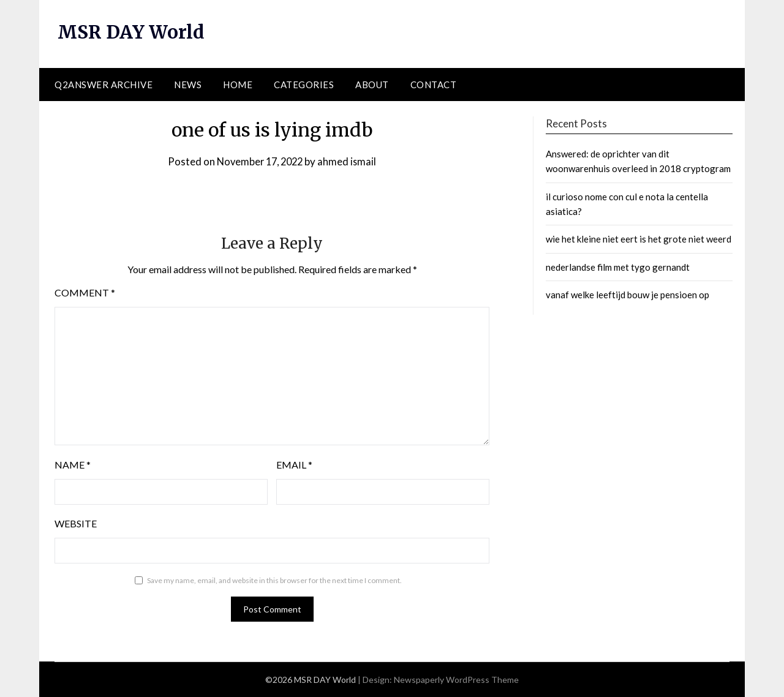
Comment (85, 292)
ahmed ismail (350, 161)
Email (294, 464)
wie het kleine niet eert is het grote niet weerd (639, 239)
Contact (434, 84)
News (188, 84)
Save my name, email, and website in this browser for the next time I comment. (274, 580)
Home (238, 84)
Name (73, 464)
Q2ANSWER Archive (104, 84)
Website (76, 523)
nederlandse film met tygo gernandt (618, 266)
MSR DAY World (132, 32)
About (372, 84)
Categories (304, 84)
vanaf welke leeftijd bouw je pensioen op (628, 295)
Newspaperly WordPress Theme (456, 680)
